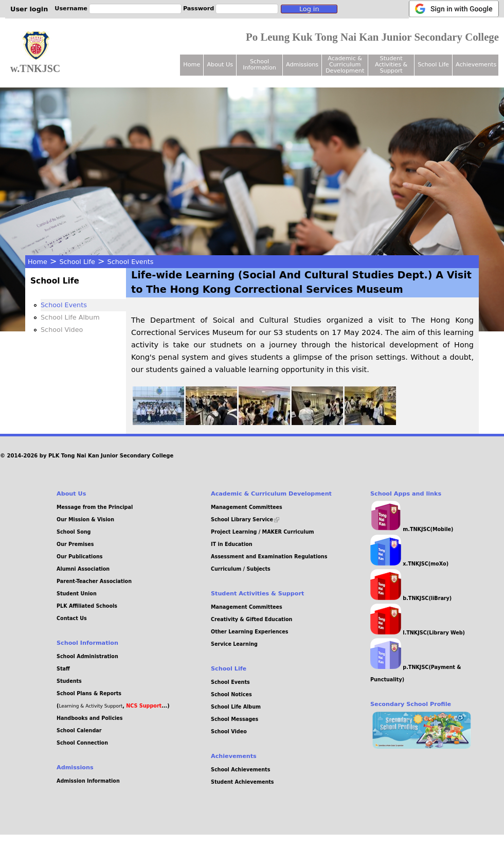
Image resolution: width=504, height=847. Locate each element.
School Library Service (245, 519)
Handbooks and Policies (90, 718)
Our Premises (75, 544)
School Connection (82, 743)
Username (71, 8)
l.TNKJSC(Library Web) (418, 633)
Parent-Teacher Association (94, 581)
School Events (131, 262)
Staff (63, 669)
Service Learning (234, 644)
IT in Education (232, 544)
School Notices (231, 694)
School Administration (87, 656)
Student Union (77, 594)
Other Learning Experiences (250, 632)
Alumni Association (83, 569)
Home (38, 262)
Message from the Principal (95, 507)
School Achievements (240, 770)
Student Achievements (242, 782)
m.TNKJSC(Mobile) (412, 529)
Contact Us (72, 618)
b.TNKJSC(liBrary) (411, 598)
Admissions (302, 65)
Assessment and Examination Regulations (269, 557)
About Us (220, 65)
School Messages (235, 719)
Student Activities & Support (391, 65)
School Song (74, 532)
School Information (259, 65)
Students (69, 681)
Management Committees (247, 507)
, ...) (146, 706)
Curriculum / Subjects (241, 569)
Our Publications (80, 557)
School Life (77, 262)
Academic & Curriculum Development (345, 65)
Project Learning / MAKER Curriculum (263, 532)
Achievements (476, 65)
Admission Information (88, 781)
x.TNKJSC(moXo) (409, 564)
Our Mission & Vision (85, 519)
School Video (62, 330)
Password (199, 8)
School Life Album (70, 317)
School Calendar (79, 730)
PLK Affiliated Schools (87, 606)
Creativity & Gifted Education (251, 619)
